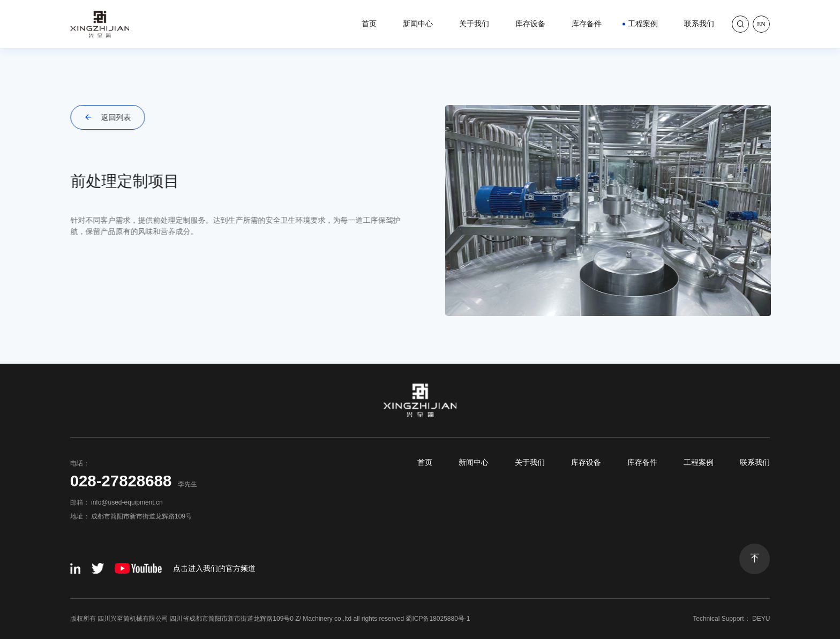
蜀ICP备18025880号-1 (438, 619)
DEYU (761, 619)
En (761, 24)
